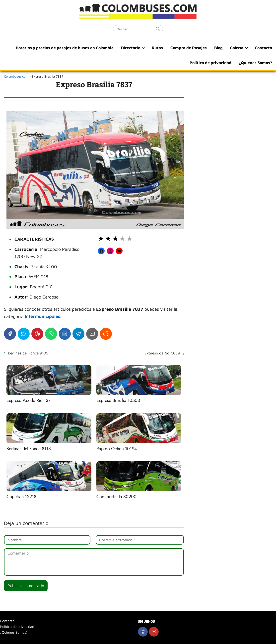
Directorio (131, 48)
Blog (218, 48)
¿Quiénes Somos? (255, 63)
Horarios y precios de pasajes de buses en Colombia (65, 48)
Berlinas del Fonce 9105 (28, 353)
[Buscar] (158, 29)
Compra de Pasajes (189, 48)
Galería (237, 48)
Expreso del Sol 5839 (162, 353)
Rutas (157, 48)
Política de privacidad (210, 63)
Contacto (263, 48)
